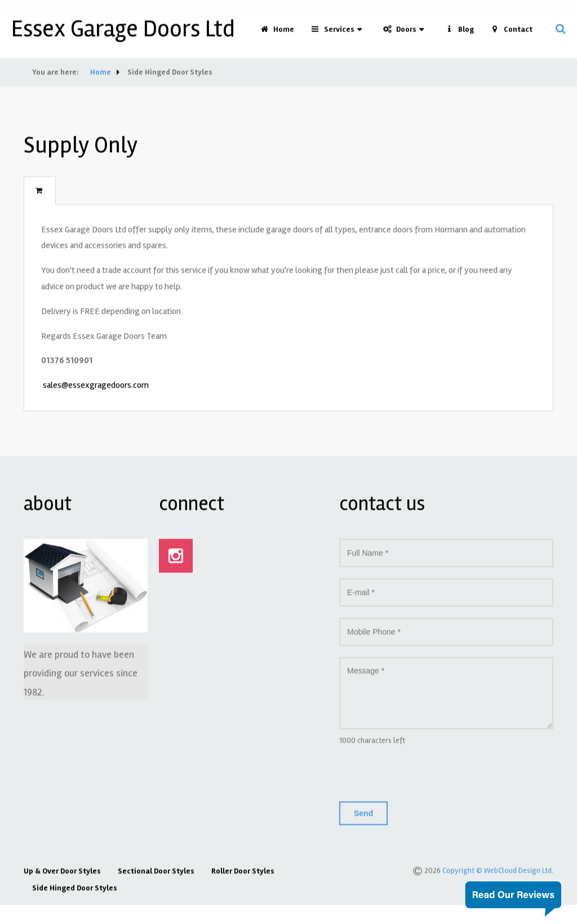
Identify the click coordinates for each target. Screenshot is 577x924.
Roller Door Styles (243, 874)
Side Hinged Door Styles (75, 891)
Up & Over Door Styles (62, 874)
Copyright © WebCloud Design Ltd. (498, 874)
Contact (512, 33)
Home (277, 33)
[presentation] (425, 777)
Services (333, 33)
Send (363, 816)
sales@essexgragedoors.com (96, 389)
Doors (400, 33)
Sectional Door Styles (156, 874)
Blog (460, 33)
